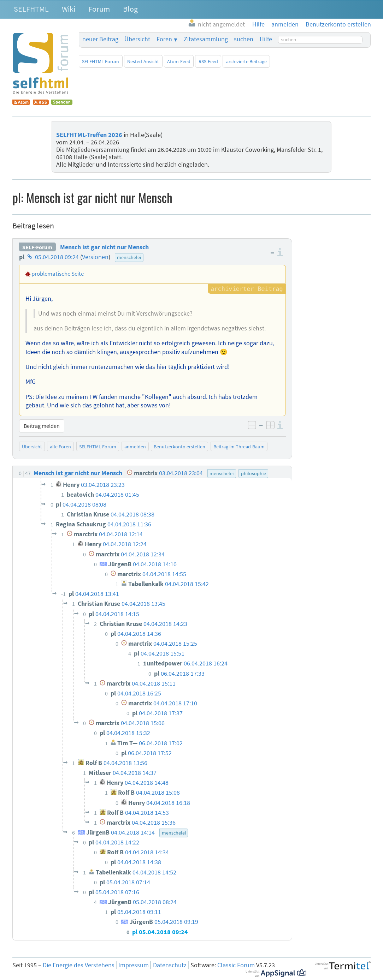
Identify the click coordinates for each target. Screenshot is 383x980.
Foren (164, 39)
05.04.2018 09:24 (57, 257)
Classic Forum (236, 965)
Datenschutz (170, 965)
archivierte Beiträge (246, 61)
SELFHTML (31, 9)
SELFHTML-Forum (101, 61)
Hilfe (266, 39)
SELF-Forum (37, 247)
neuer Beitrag (100, 39)
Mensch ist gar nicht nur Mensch (104, 247)
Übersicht (137, 39)
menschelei (129, 257)
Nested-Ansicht (143, 61)
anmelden (135, 447)
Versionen (95, 257)
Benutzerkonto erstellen (179, 447)
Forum (99, 9)
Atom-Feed (179, 61)
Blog (130, 9)
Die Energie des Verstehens (79, 965)
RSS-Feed (208, 61)
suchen (244, 39)
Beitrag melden (42, 426)
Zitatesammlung (206, 39)
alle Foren (60, 447)
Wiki (69, 9)
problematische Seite (58, 274)
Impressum (134, 965)
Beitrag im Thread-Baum (239, 447)
